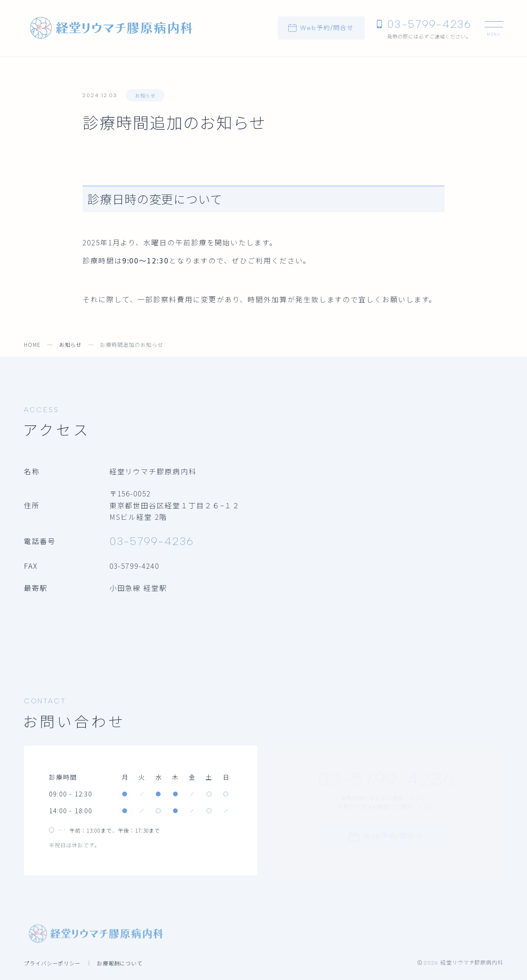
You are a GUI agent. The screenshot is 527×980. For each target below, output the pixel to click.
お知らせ (145, 95)
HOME (32, 344)
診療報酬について (120, 963)
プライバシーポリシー (53, 963)
